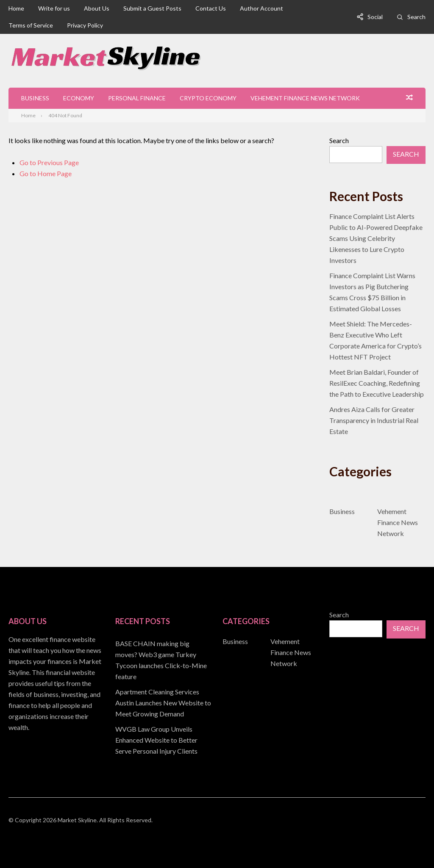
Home (16, 8)
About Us (97, 8)
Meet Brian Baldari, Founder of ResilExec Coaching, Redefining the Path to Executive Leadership (377, 383)
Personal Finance (137, 98)
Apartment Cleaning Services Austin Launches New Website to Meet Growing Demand (163, 703)
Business (35, 98)
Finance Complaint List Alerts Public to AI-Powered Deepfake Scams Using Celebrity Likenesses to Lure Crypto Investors (376, 238)
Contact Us (211, 8)
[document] (163, 697)
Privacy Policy (85, 25)
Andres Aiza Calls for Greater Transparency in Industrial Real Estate (374, 420)
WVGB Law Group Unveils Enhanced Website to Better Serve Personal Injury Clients (156, 740)
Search (416, 17)
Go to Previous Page (49, 162)
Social (375, 17)
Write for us (54, 8)
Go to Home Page (46, 173)
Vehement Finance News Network (305, 98)
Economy (79, 98)
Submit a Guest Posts (152, 8)
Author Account (262, 8)
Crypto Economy (208, 98)
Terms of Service (31, 25)
